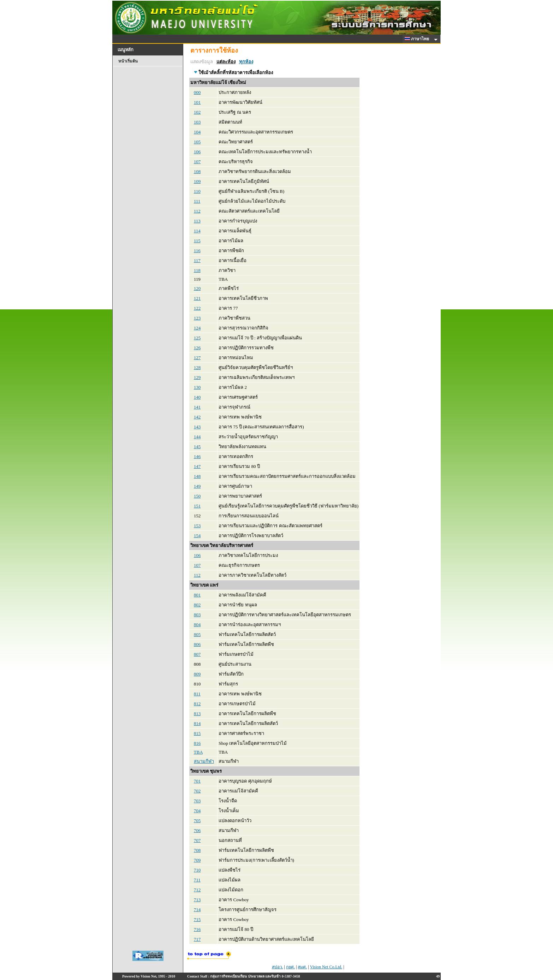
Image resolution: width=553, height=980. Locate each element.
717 (197, 939)
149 (197, 486)
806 (197, 644)
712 (197, 890)
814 (197, 723)
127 (197, 358)
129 (197, 377)
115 (197, 241)
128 (197, 367)
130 (197, 387)
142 (197, 417)
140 (197, 397)
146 (197, 456)
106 (197, 152)
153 (197, 526)
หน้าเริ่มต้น (128, 61)
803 (197, 615)
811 (197, 694)
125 (197, 338)
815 (197, 733)
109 (197, 181)
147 (197, 466)
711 (197, 880)
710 (197, 870)
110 (197, 191)
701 (197, 781)
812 (197, 704)
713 (197, 900)
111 (197, 201)
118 (197, 270)
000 (197, 92)
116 (197, 251)
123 (197, 318)
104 (197, 132)
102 (197, 112)
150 (197, 496)
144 (197, 437)
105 (197, 142)
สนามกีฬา (204, 761)
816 (197, 743)
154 (197, 536)
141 (197, 407)
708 (197, 850)
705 (197, 821)
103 (197, 122)
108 (197, 171)
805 (197, 634)
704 (197, 811)
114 (197, 231)
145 (197, 447)
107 (197, 162)
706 (197, 830)
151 (197, 506)
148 (197, 476)
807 (197, 654)
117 (197, 260)
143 (197, 427)
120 (197, 288)
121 (197, 298)
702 (197, 791)
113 (197, 221)
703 (197, 801)
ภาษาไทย (418, 39)
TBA (198, 752)
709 (197, 860)
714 (197, 910)
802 (197, 605)
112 (197, 211)
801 (197, 595)
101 (197, 102)
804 (197, 625)
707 (197, 840)
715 (197, 919)
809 (197, 674)
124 (197, 328)
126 (197, 348)
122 (197, 308)
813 (197, 714)
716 (197, 929)
